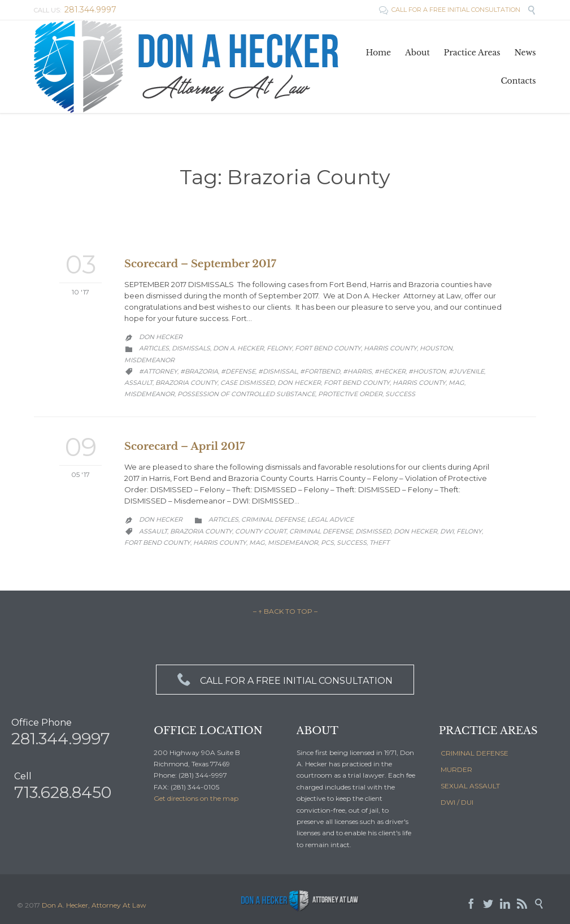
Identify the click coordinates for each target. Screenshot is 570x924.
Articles (154, 348)
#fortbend (320, 371)
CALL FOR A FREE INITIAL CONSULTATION (451, 10)
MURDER (456, 769)
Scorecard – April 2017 (184, 446)
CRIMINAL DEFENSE (475, 753)
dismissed (373, 531)
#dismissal (278, 371)
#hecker (390, 371)
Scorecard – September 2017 (200, 264)
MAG (456, 383)
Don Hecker (161, 337)
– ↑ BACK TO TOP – (285, 611)
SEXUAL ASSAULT (470, 786)
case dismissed (247, 383)
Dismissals (191, 348)
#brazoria (199, 371)
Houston (436, 348)
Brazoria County (186, 383)
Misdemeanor (149, 360)
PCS (327, 543)
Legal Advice (330, 519)
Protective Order (350, 394)
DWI (447, 531)
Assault (138, 383)
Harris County (390, 348)
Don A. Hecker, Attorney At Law (94, 905)
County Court (261, 531)
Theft (379, 543)
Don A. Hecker (238, 348)
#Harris (357, 371)
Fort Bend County (328, 348)
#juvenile (466, 371)
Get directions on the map (196, 798)
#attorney (158, 371)
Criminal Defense (273, 519)
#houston (427, 371)
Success (400, 394)
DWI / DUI (457, 802)
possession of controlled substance (246, 394)
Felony (279, 348)
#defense (238, 371)
